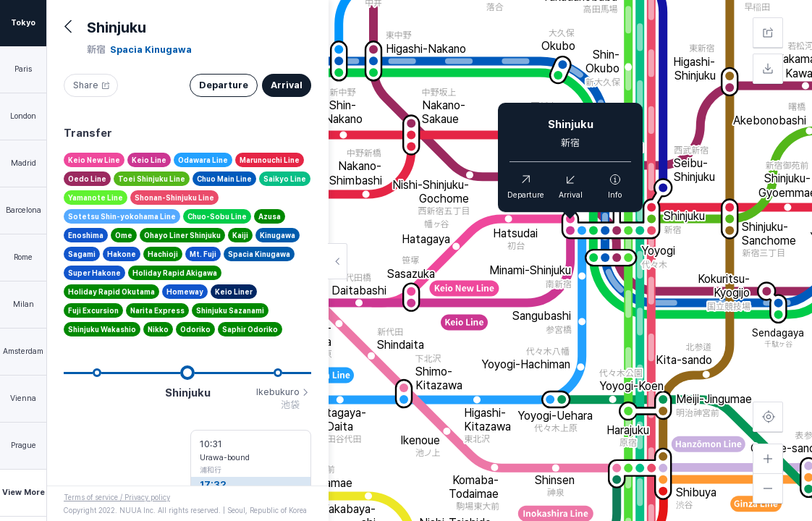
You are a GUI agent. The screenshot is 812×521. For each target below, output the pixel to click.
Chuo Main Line (224, 179)
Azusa (270, 216)
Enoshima (86, 235)
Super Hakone (94, 273)
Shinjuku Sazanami (230, 310)
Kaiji (240, 235)
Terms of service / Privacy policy (117, 497)
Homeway (185, 292)
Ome (124, 235)
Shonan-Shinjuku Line (174, 198)
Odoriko (195, 329)
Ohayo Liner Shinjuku (182, 235)
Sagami (82, 254)
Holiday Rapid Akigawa (175, 273)
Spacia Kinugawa (259, 254)
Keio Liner (234, 292)
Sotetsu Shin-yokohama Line (122, 216)
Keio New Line (94, 160)
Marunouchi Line (270, 160)
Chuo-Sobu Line (217, 216)
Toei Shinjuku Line (152, 179)
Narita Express (157, 310)
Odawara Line (203, 160)
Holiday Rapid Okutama (111, 292)
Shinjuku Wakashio (102, 329)
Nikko (158, 329)
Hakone (122, 254)
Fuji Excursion (93, 310)
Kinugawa (278, 235)
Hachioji (163, 254)
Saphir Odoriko (250, 329)
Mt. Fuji (203, 254)
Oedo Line (87, 179)
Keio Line (149, 160)
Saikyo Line (285, 179)
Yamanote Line (96, 198)
